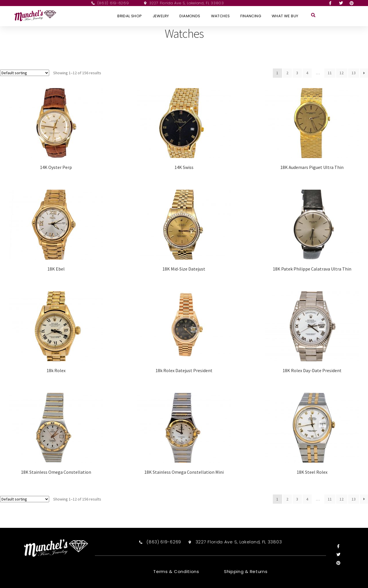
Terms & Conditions (176, 572)
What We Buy (285, 16)
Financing (251, 16)
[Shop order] (25, 73)
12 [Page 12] (342, 73)
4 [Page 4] (307, 73)
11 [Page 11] (330, 73)
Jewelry (161, 16)
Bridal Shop (130, 16)
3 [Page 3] (297, 73)
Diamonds (190, 16)
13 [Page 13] (354, 73)
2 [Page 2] (287, 73)
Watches (221, 16)
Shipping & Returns (246, 572)
